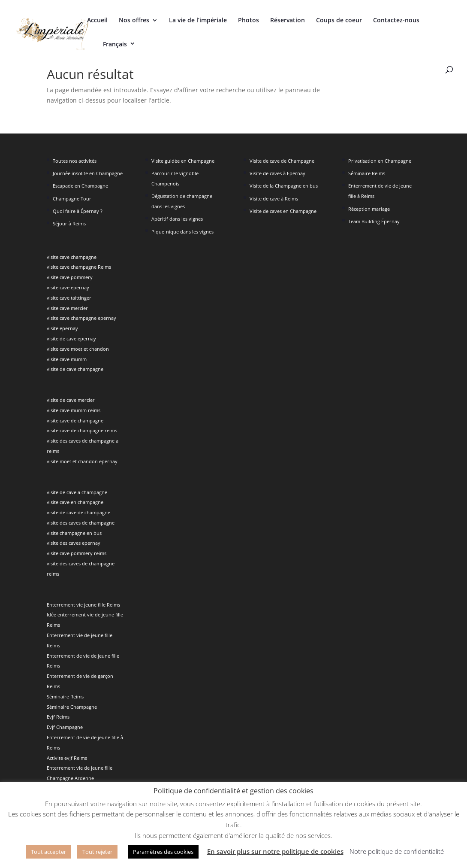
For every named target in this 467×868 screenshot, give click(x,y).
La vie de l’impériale (198, 21)
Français (115, 44)
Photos (249, 21)
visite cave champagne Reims (79, 267)
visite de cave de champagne (78, 512)
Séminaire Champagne (72, 707)
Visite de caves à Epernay (277, 173)
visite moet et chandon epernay (82, 461)
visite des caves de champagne (81, 523)
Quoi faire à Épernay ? (78, 211)
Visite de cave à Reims (274, 199)
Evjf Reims (58, 717)
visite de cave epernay (71, 338)
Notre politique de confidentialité (397, 851)
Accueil (97, 21)
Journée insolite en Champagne (88, 173)
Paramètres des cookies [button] (163, 852)
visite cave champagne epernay (81, 318)
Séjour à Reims (69, 223)
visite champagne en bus (74, 533)
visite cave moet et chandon (78, 349)
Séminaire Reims (65, 697)
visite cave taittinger (69, 298)
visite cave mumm (67, 359)
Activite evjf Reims (67, 758)
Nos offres (134, 21)
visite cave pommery (70, 277)
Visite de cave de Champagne (282, 161)
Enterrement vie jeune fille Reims (83, 605)
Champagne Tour (72, 199)
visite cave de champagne (75, 420)
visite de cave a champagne (77, 492)
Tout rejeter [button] (97, 852)
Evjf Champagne (65, 727)
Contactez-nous (396, 21)
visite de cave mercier (71, 400)
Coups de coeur (339, 21)
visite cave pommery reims (77, 553)
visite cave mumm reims (74, 410)
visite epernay (62, 328)
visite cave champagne (72, 257)
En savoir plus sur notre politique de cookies (275, 851)
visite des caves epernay (74, 543)
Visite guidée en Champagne (183, 161)
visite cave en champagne (75, 502)
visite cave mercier (67, 308)
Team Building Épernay (374, 221)
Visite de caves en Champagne (283, 211)
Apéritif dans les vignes (177, 219)
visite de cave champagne (75, 369)
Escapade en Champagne (80, 186)
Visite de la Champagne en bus (284, 186)
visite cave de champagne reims (82, 430)
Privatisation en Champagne (380, 161)
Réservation (288, 21)
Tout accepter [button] (48, 852)
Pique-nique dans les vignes (182, 232)
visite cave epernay (68, 287)
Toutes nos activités (75, 161)
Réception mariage (369, 209)
